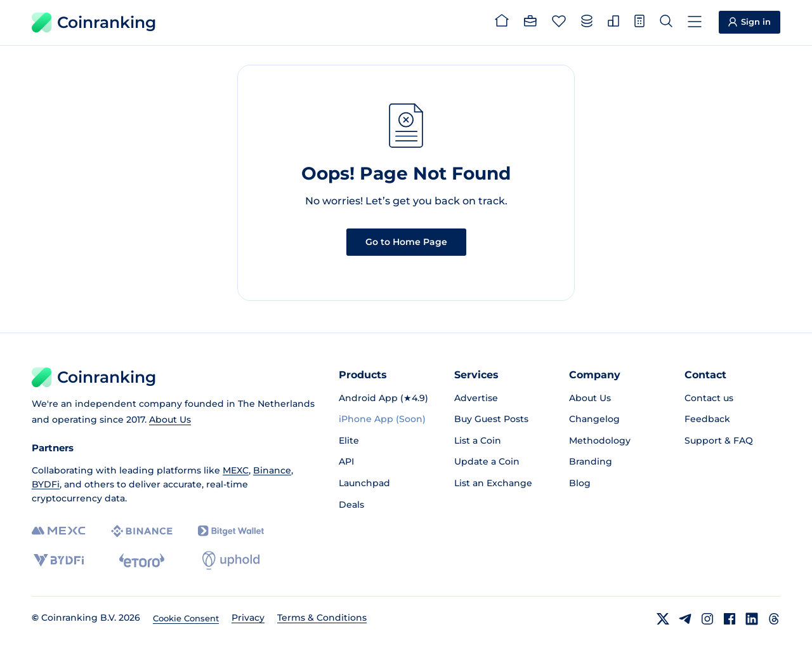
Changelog (594, 419)
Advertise (476, 398)
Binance (272, 470)
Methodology (600, 440)
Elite (349, 440)
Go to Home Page (406, 242)
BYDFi (46, 484)
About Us (170, 420)
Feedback (707, 419)
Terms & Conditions (322, 618)
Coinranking (94, 23)
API (346, 461)
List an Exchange (493, 483)
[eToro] (142, 560)
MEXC (236, 470)
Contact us (709, 398)
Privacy (248, 618)
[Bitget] (231, 531)
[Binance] (142, 531)
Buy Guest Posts (491, 419)
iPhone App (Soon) (382, 419)
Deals (351, 505)
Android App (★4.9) (383, 398)
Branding (591, 461)
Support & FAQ (719, 440)
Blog (580, 483)
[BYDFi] (59, 560)
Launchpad (364, 483)
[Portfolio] (530, 23)
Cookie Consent (186, 618)
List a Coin (478, 440)
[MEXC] (59, 531)
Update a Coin (487, 461)
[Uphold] (231, 560)
